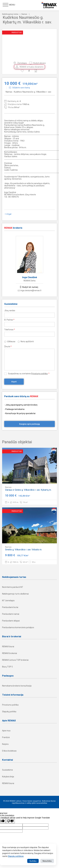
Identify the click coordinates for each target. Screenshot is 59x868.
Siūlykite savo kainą (19, 88)
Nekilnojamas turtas (10, 14)
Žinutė (8, 347)
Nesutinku (47, 861)
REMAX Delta (29, 281)
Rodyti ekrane (37, 63)
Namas (24, 14)
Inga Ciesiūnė (30, 277)
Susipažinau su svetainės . (29, 374)
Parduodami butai (10, 607)
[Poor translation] (10, 821)
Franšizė (6, 737)
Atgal (8, 214)
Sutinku (33, 861)
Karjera (5, 744)
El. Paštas (9, 320)
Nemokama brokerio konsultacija (17, 686)
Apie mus (6, 731)
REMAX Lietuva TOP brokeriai (15, 660)
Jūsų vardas (10, 311)
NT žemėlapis (8, 601)
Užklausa (11, 341)
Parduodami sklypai (11, 621)
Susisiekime (7, 770)
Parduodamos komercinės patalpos (18, 627)
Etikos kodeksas (9, 751)
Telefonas (10, 330)
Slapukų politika (9, 712)
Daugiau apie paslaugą (29, 424)
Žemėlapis (20, 63)
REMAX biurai (8, 647)
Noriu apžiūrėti (27, 341)
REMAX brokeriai (10, 653)
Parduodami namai (11, 614)
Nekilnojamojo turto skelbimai (15, 594)
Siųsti (14, 382)
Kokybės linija (8, 777)
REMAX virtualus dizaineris (29, 67)
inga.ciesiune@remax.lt (30, 290)
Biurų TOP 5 (7, 667)
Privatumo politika (39, 374)
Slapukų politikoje (16, 856)
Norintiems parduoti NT (13, 587)
